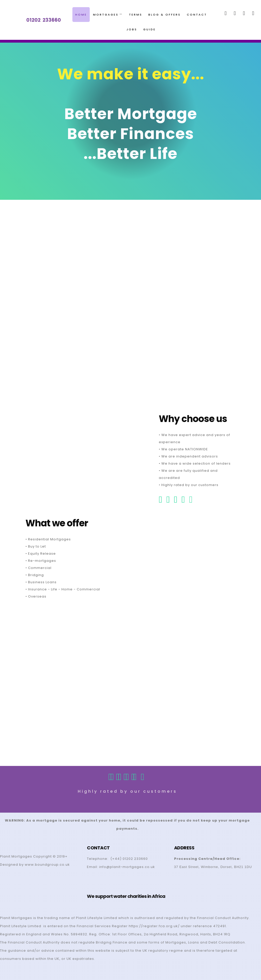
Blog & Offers (165, 15)
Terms (136, 15)
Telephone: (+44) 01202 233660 (117, 859)
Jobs (132, 29)
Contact (197, 15)
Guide (149, 29)
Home (81, 15)
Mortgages (107, 15)
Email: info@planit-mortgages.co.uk (121, 867)
